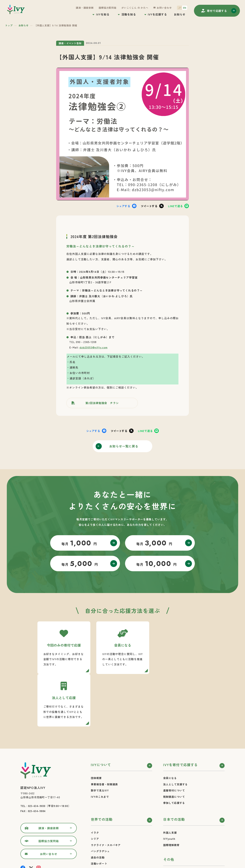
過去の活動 (98, 805)
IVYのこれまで (100, 744)
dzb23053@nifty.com (93, 347)
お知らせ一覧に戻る (124, 446)
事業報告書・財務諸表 (104, 732)
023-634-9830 (37, 753)
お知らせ (180, 14)
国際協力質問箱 (108, 8)
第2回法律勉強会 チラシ (102, 403)
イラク (95, 780)
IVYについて (101, 712)
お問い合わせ (164, 8)
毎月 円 (79, 543)
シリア (95, 786)
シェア (123, 206)
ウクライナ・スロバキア (106, 792)
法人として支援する (175, 732)
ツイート (149, 206)
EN (185, 8)
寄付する (217, 11)
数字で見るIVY (100, 738)
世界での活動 (102, 767)
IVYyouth (169, 786)
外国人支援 (170, 780)
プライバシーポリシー (177, 827)
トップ (9, 25)
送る (175, 206)
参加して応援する (174, 750)
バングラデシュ (100, 799)
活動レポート (99, 811)
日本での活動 (174, 767)
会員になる (170, 725)
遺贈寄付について (174, 738)
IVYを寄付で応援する (180, 712)
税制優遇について (174, 744)
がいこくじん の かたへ (135, 8)
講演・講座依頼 (85, 8)
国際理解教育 (171, 792)
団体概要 (96, 725)
